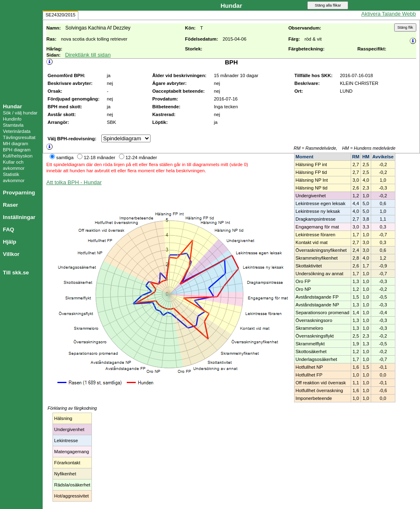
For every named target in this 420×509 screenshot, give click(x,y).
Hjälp (10, 242)
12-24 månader (141, 157)
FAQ (8, 229)
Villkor (11, 254)
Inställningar (19, 217)
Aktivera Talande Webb (389, 14)
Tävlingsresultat (19, 137)
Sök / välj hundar (20, 113)
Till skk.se (16, 273)
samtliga (65, 157)
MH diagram (16, 144)
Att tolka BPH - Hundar (74, 182)
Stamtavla (13, 125)
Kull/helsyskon (18, 156)
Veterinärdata (17, 131)
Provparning (19, 193)
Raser (10, 205)
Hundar (13, 106)
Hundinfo (12, 119)
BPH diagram (17, 150)
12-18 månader (99, 157)
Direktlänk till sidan (88, 55)
